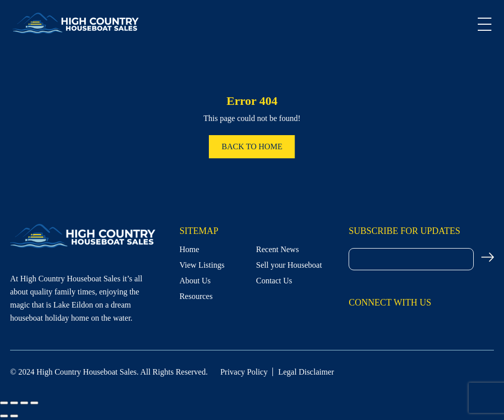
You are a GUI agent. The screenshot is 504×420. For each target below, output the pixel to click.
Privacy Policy (244, 372)
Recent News (278, 249)
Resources (196, 296)
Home (189, 249)
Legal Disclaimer (306, 372)
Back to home (252, 146)
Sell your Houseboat (289, 265)
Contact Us (274, 281)
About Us (195, 281)
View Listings (202, 265)
